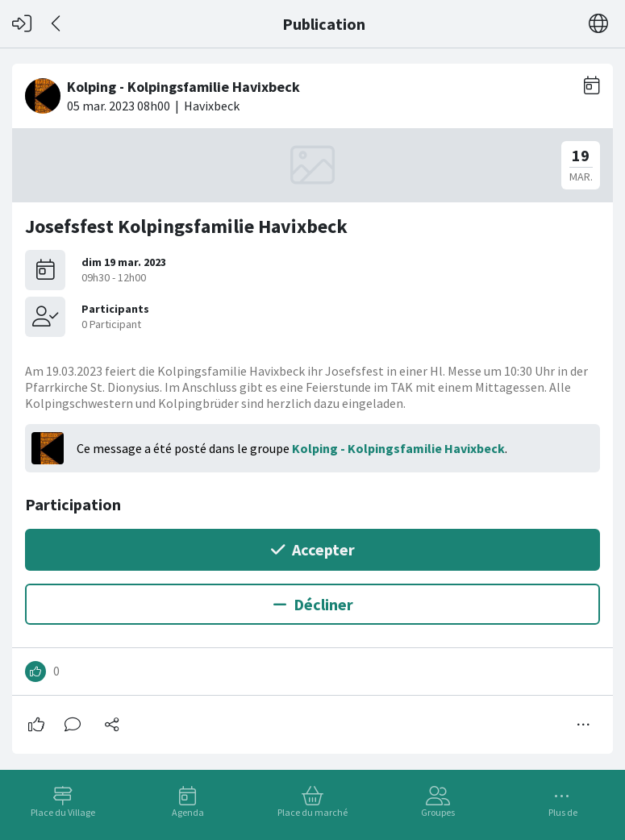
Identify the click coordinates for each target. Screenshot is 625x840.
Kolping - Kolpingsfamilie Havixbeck (398, 448)
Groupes (438, 812)
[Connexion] (22, 24)
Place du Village (63, 812)
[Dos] (57, 24)
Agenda (188, 812)
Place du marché (312, 812)
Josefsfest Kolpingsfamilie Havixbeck (186, 226)
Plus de (563, 812)
